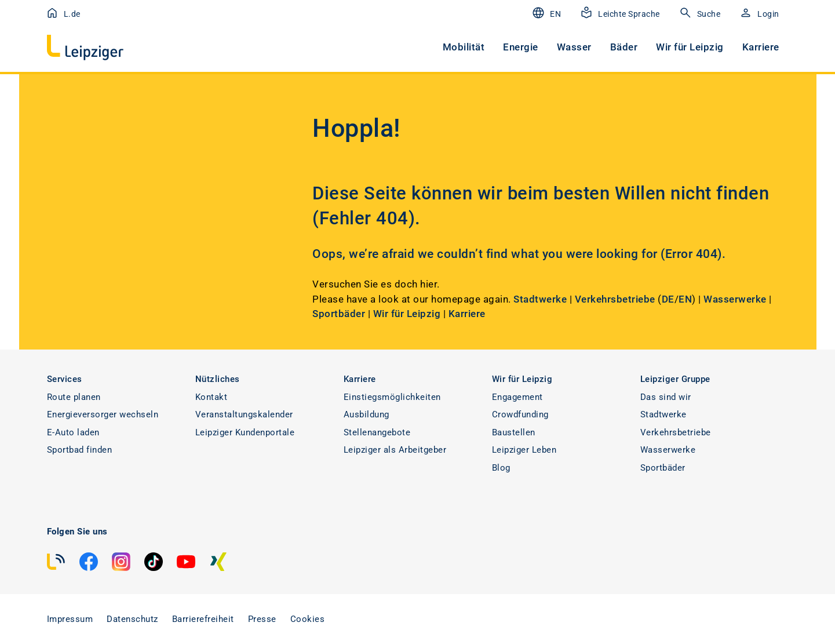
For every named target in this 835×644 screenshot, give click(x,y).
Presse (262, 619)
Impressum (70, 619)
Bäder (624, 47)
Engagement (517, 397)
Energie (521, 47)
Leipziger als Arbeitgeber (395, 450)
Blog (501, 468)
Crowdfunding (520, 414)
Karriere (761, 47)
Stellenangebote (377, 432)
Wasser (574, 47)
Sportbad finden (80, 450)
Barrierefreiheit (203, 619)
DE (668, 299)
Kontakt (212, 397)
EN (685, 299)
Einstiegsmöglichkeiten (392, 397)
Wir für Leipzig (690, 47)
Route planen (74, 397)
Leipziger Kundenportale (245, 432)
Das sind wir (666, 397)
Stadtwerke (540, 299)
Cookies (308, 619)
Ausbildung (367, 414)
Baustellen (514, 432)
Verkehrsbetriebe (617, 299)
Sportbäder (339, 314)
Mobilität (464, 47)
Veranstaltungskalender (244, 414)
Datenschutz (132, 619)
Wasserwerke (735, 299)
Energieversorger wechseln (103, 414)
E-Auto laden (73, 432)
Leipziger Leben (524, 450)
